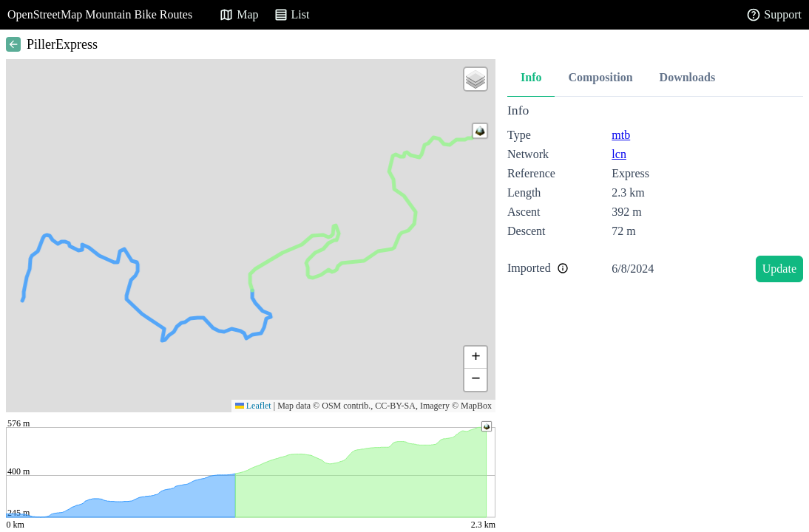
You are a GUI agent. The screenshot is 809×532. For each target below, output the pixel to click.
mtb (621, 135)
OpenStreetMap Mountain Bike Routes (100, 14)
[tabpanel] (655, 195)
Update (779, 269)
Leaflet (253, 406)
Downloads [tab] (688, 77)
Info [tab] (531, 77)
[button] (480, 131)
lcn (619, 154)
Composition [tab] (600, 77)
